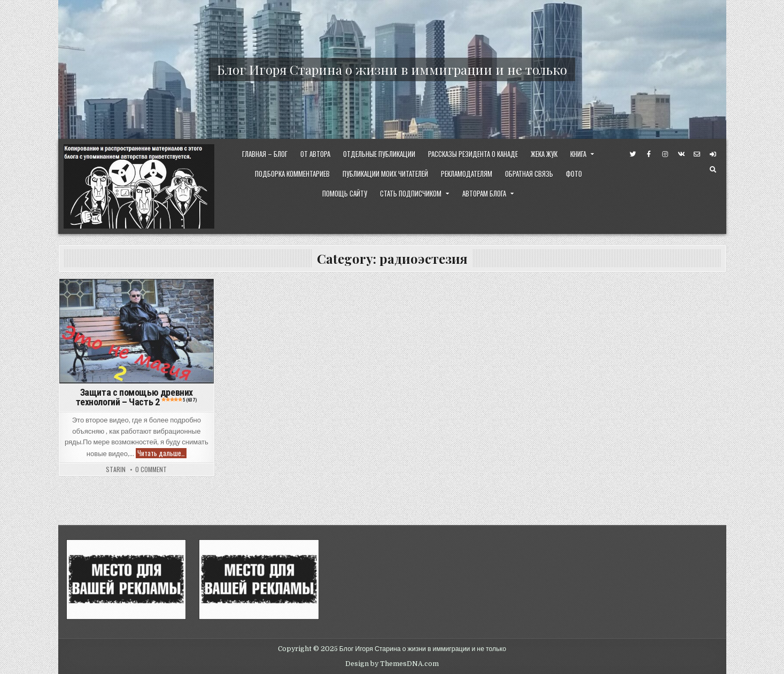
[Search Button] (713, 170)
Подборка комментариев (292, 174)
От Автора (315, 154)
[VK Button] (681, 154)
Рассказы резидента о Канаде (473, 154)
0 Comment (151, 469)
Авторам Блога (484, 193)
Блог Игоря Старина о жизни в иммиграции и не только (392, 69)
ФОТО (574, 174)
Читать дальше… (162, 453)
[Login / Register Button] (713, 154)
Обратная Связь (529, 174)
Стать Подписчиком (411, 193)
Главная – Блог (265, 154)
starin (116, 469)
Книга (578, 154)
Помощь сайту (345, 193)
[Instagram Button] (665, 154)
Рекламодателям (467, 174)
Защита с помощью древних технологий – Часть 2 (136, 397)
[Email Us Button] (697, 154)
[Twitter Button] (633, 154)
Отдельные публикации (379, 154)
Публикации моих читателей (385, 174)
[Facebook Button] (649, 154)
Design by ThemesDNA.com (392, 664)
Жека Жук (544, 154)
